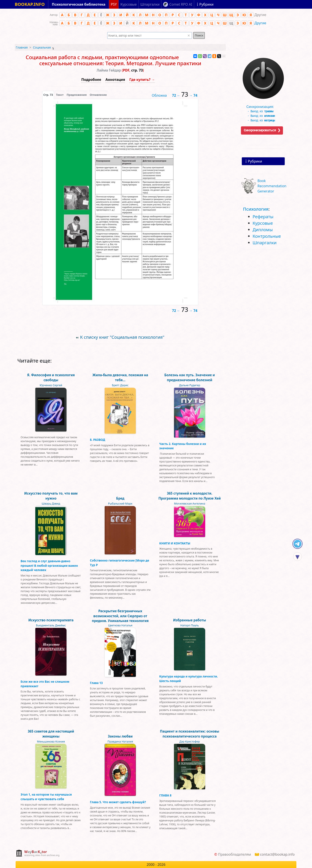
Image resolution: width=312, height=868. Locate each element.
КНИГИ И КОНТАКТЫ (175, 543)
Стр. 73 (48, 95)
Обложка (159, 95)
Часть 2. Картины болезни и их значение (183, 446)
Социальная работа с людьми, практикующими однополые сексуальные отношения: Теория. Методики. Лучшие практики (113, 60)
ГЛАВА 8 (165, 795)
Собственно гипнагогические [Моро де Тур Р (119, 563)
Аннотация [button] (115, 80)
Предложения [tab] (77, 95)
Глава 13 (96, 683)
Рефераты (263, 217)
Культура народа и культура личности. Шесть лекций (189, 678)
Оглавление (98, 95)
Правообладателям (234, 854)
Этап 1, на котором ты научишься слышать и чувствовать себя (46, 797)
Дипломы (263, 230)
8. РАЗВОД (97, 440)
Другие (260, 23)
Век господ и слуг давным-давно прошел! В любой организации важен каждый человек (49, 565)
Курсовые (263, 223)
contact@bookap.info (277, 854)
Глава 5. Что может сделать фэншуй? (118, 802)
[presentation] (48, 95)
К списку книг (122, 337)
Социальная (42, 47)
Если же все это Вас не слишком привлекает (45, 684)
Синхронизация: (262, 105)
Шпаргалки (265, 243)
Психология (256, 209)
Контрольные (267, 236)
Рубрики (255, 161)
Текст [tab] (60, 95)
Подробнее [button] (91, 80)
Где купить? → (142, 80)
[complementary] (38, 854)
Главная (22, 47)
